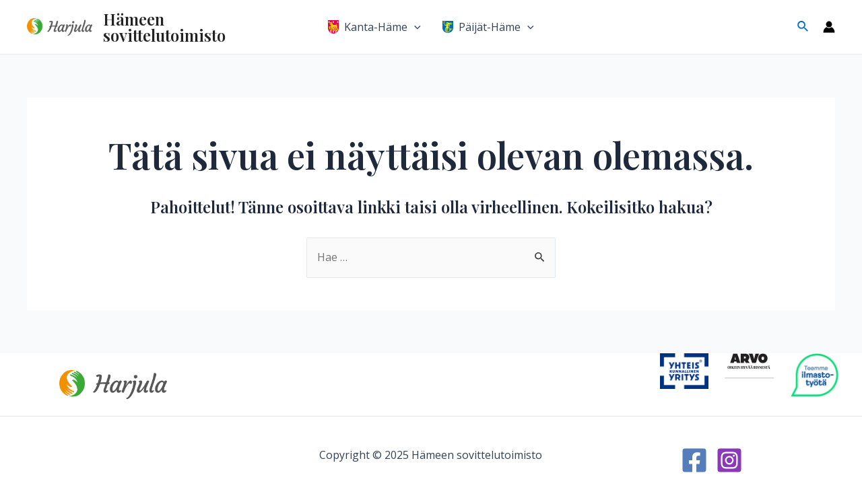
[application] (414, 27)
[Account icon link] (829, 27)
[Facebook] (694, 460)
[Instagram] (729, 460)
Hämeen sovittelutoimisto (164, 27)
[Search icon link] (803, 27)
